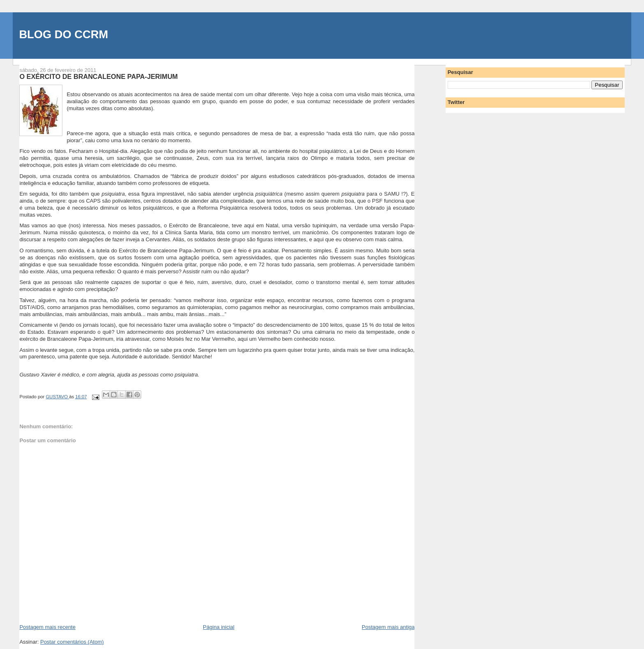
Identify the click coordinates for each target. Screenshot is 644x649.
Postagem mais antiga (388, 627)
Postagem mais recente (47, 627)
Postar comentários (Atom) (72, 642)
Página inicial (219, 627)
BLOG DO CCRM (63, 34)
